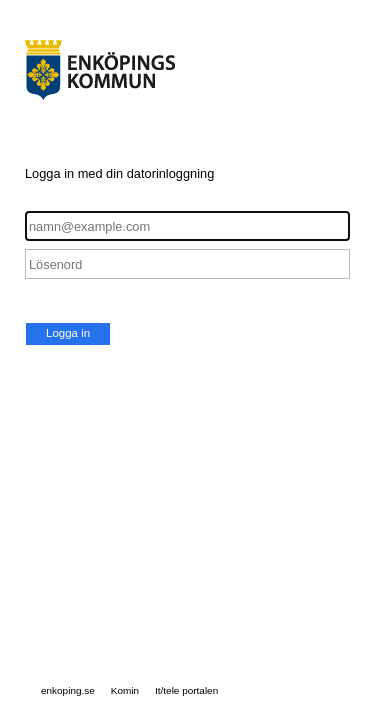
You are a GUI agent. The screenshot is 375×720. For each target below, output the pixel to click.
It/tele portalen (186, 690)
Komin (125, 690)
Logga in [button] (68, 333)
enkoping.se (68, 690)
